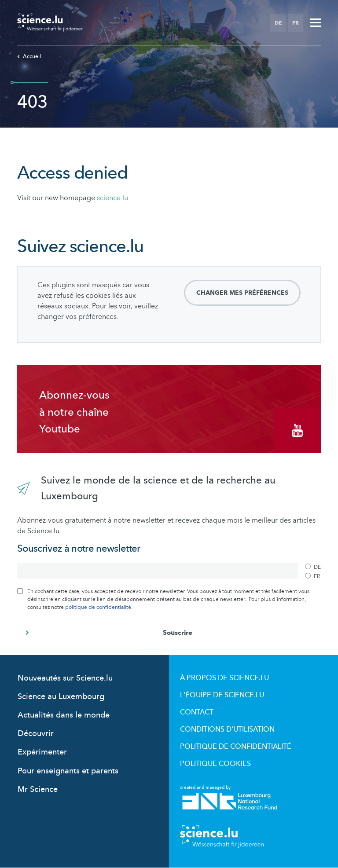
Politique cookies (215, 764)
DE (278, 23)
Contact (197, 712)
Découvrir (36, 734)
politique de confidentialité (98, 607)
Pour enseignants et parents (68, 771)
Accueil (29, 56)
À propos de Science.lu (224, 678)
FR (296, 23)
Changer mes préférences (242, 293)
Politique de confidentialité (236, 747)
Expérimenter (42, 752)
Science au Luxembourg (61, 697)
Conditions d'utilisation (227, 729)
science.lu (112, 198)
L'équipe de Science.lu (222, 695)
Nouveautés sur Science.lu (65, 678)
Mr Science (38, 789)
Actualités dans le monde (64, 715)
